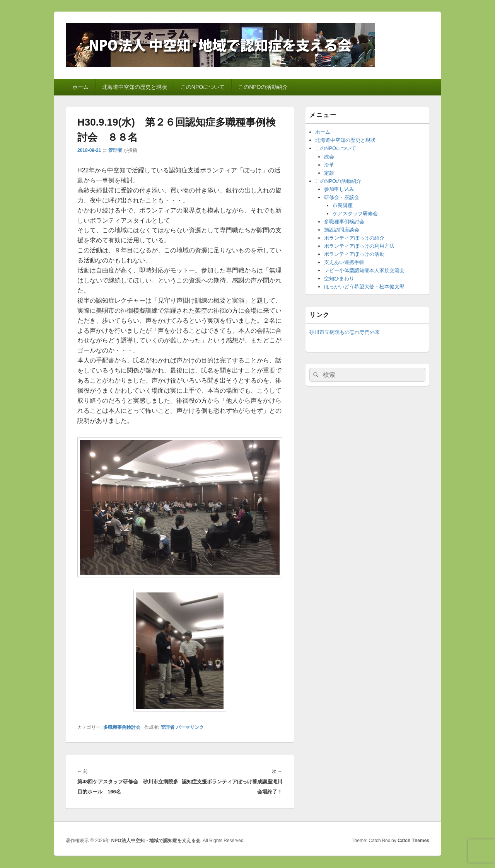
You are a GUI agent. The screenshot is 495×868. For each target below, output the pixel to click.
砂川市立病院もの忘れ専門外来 (345, 332)
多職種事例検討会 (122, 727)
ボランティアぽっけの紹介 (354, 238)
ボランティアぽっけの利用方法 (359, 246)
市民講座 (343, 205)
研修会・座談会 (342, 197)
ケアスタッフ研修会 (355, 214)
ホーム (80, 87)
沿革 (329, 165)
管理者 (115, 150)
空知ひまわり (339, 278)
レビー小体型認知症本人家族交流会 (364, 270)
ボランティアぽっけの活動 (354, 254)
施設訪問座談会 (342, 230)
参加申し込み (339, 189)
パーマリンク (190, 727)
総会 (329, 157)
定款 (329, 173)
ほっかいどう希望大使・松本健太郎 (364, 287)
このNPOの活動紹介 (263, 87)
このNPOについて (203, 87)
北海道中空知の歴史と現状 (135, 87)
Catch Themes (413, 841)
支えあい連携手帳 (344, 262)
